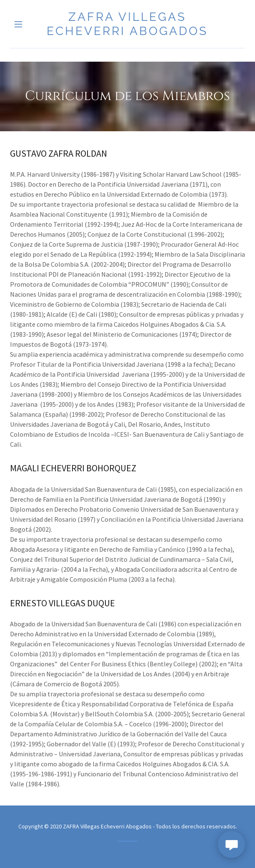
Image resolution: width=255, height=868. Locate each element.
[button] (28, 24)
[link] (128, 24)
